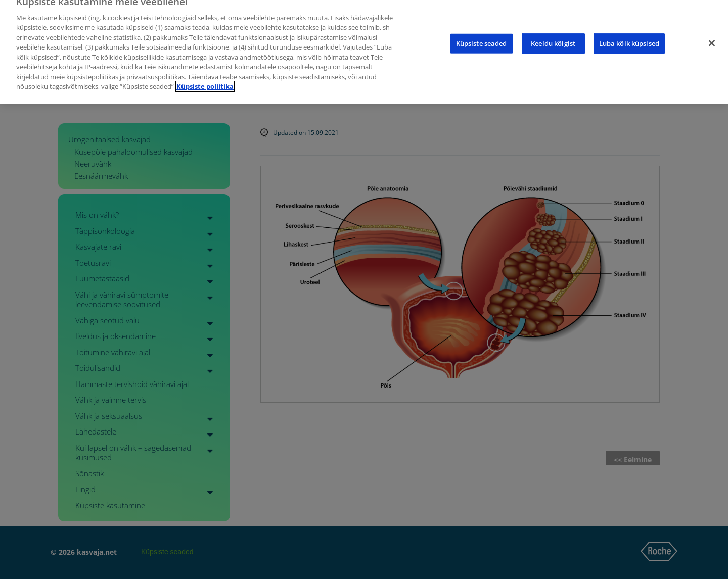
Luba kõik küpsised (629, 36)
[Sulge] (712, 36)
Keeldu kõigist (553, 36)
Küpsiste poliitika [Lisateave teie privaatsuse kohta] (205, 80)
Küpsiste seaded (482, 36)
